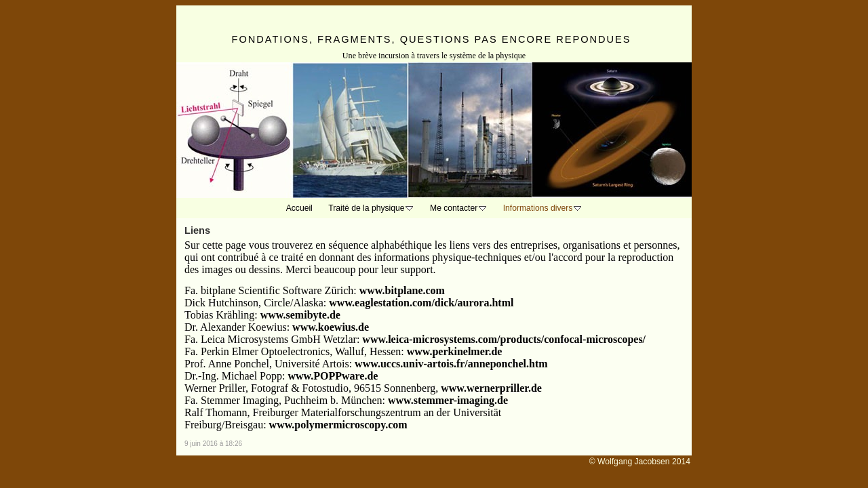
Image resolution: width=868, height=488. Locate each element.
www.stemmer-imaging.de (448, 400)
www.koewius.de (331, 327)
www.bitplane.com (402, 290)
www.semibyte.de (300, 315)
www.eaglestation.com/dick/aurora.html (421, 303)
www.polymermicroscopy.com (338, 425)
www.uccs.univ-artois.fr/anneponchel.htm (451, 364)
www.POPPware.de (333, 376)
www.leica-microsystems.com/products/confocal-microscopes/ (504, 339)
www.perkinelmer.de (455, 351)
